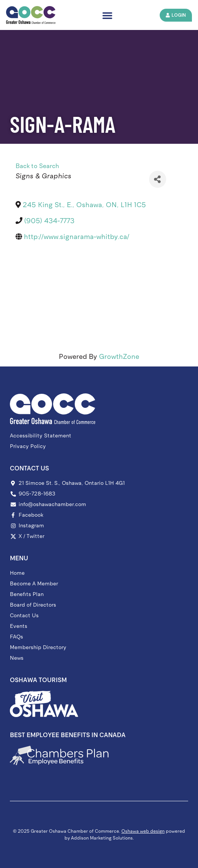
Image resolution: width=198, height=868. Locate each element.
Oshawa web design (143, 831)
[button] (107, 15)
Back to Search (37, 166)
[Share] (158, 179)
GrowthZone (119, 357)
